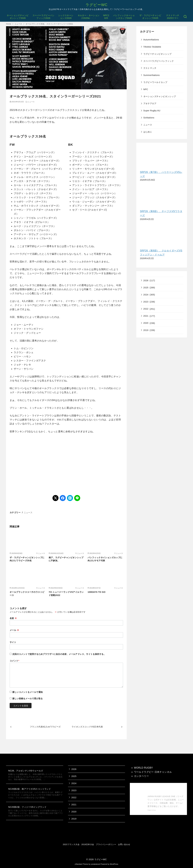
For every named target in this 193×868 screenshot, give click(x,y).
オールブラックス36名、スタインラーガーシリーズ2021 (49, 24)
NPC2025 (106, 17)
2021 (146, 316)
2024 (146, 295)
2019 (146, 330)
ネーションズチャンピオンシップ (160, 96)
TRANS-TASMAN (152, 47)
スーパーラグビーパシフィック (159, 61)
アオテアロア (150, 103)
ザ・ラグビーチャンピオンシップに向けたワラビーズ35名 (27, 559)
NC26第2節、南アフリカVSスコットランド (29, 789)
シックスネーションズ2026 (66, 17)
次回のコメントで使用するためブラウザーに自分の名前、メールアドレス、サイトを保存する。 (59, 654)
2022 (146, 309)
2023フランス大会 (71, 844)
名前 (13, 618)
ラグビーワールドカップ (155, 82)
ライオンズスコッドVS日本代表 (87, 727)
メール (14, 630)
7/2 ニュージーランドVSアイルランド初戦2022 (66, 594)
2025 (146, 288)
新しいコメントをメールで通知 (28, 692)
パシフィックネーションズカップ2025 (124, 17)
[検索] (185, 17)
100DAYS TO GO (96, 592)
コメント (14, 661)
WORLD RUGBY (143, 768)
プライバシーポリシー (106, 844)
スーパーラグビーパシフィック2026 (43, 17)
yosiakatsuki (96, 864)
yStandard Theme (81, 864)
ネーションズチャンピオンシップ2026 (18, 17)
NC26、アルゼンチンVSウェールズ (26, 771)
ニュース (19, 24)
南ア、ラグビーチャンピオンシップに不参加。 (66, 559)
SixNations (149, 118)
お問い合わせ (124, 844)
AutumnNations (151, 40)
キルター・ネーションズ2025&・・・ (89, 17)
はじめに (148, 132)
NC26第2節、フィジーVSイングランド (27, 807)
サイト (13, 642)
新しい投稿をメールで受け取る (28, 699)
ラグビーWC (96, 5)
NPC (146, 89)
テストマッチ (150, 68)
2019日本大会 (88, 844)
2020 (146, 323)
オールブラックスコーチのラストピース (27, 594)
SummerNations (152, 75)
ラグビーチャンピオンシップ (157, 54)
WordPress (114, 864)
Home (9, 24)
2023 (146, 302)
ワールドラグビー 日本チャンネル (153, 772)
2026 (146, 280)
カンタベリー (141, 776)
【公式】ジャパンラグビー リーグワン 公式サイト (165, 790)
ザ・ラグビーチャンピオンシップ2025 (150, 17)
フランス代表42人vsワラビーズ (45, 727)
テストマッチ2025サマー (173, 17)
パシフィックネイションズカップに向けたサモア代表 (105, 559)
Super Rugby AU (152, 111)
